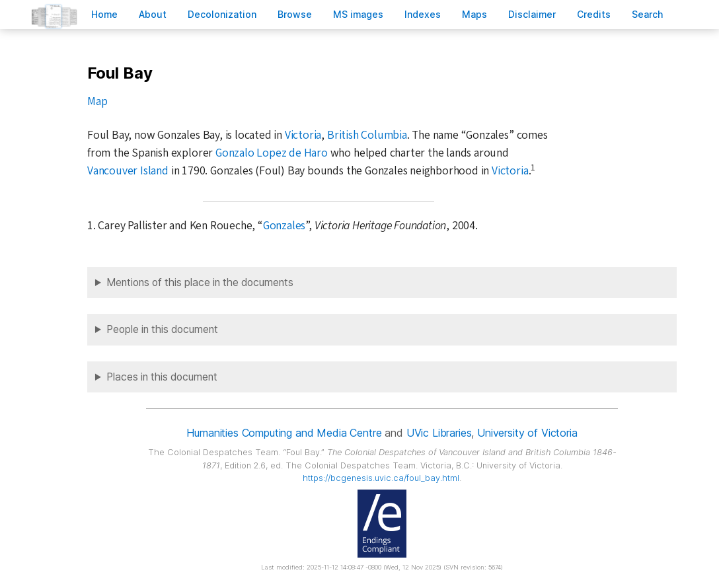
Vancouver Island (128, 171)
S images (358, 14)
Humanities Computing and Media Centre (284, 433)
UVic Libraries (439, 433)
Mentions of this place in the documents (200, 282)
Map (97, 101)
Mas (474, 14)
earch (648, 14)
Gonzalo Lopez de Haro (272, 153)
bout (153, 14)
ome (104, 14)
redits (594, 14)
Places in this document (162, 377)
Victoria (303, 135)
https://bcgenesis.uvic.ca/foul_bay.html (381, 478)
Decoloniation (222, 14)
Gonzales (284, 226)
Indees (423, 14)
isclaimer (532, 14)
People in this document (162, 329)
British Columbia (367, 135)
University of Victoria (527, 433)
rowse (295, 14)
